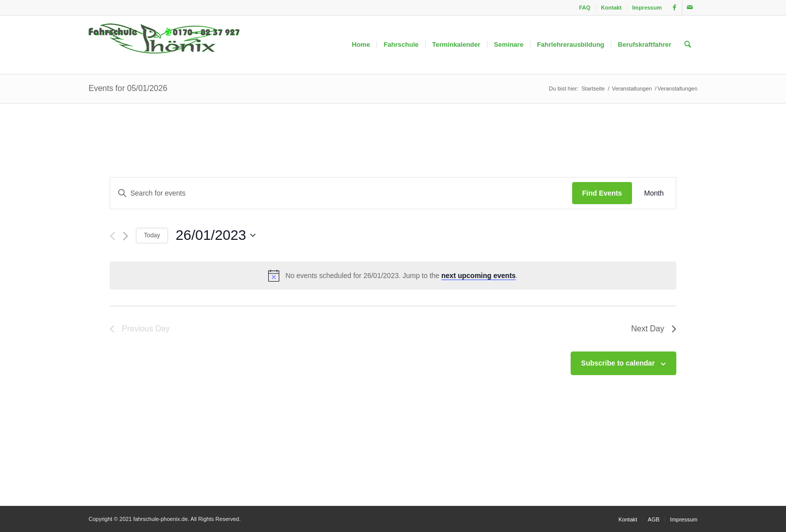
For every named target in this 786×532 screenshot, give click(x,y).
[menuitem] (585, 8)
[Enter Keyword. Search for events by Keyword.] (341, 193)
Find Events (602, 193)
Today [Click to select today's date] (152, 235)
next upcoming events (479, 276)
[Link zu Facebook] (675, 8)
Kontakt (611, 8)
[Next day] (126, 236)
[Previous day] (112, 236)
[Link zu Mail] (690, 8)
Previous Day (140, 329)
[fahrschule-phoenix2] (164, 45)
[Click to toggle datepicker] (216, 235)
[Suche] (688, 45)
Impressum (647, 8)
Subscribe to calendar (618, 363)
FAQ (585, 8)
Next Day (654, 329)
